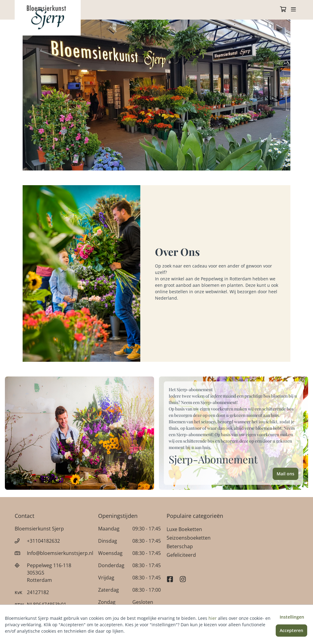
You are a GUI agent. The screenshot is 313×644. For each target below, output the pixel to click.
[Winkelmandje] (283, 10)
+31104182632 (43, 541)
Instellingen (292, 617)
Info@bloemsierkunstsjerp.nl (60, 553)
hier (213, 618)
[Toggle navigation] (293, 10)
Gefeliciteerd (181, 555)
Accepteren (291, 630)
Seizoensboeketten (189, 538)
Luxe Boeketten (184, 529)
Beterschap (180, 546)
